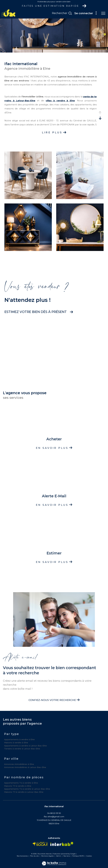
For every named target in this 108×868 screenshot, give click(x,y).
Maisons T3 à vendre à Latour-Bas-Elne (24, 792)
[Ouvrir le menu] (103, 13)
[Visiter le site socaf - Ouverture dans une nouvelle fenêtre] (40, 844)
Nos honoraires (22, 856)
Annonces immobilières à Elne (19, 764)
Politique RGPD (78, 856)
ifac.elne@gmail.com (54, 817)
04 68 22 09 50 (54, 813)
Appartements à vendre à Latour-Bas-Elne (25, 746)
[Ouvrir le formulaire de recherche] (62, 13)
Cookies (89, 856)
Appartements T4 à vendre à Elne (21, 783)
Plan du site (35, 856)
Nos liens (67, 856)
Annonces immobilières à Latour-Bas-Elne (25, 767)
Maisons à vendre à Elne (16, 743)
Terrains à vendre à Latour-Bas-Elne (22, 749)
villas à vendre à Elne (60, 101)
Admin (59, 856)
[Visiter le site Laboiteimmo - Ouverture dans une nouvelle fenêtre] (54, 861)
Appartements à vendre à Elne (19, 739)
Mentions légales (48, 856)
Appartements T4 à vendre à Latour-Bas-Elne (27, 789)
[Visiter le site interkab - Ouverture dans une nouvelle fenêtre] (62, 844)
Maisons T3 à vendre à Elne (18, 786)
